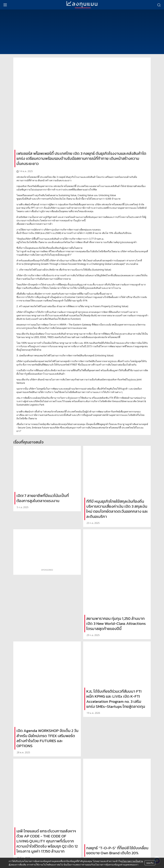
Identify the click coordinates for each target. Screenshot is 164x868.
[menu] (5, 5)
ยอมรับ (150, 863)
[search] (159, 5)
